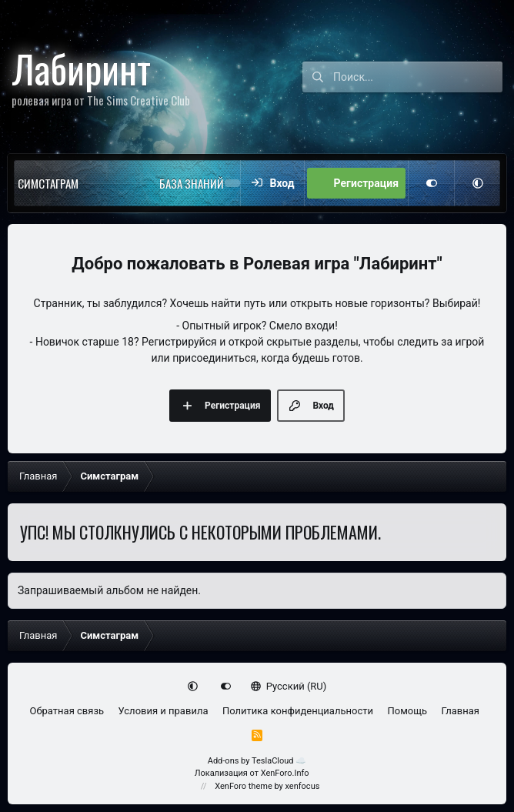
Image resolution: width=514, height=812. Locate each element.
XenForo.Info (285, 773)
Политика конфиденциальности (298, 711)
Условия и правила (164, 711)
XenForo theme (244, 786)
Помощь (407, 711)
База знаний (192, 183)
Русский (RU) (289, 686)
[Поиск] (418, 77)
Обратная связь (67, 711)
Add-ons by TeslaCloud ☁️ (257, 761)
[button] (110, 183)
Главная (461, 711)
